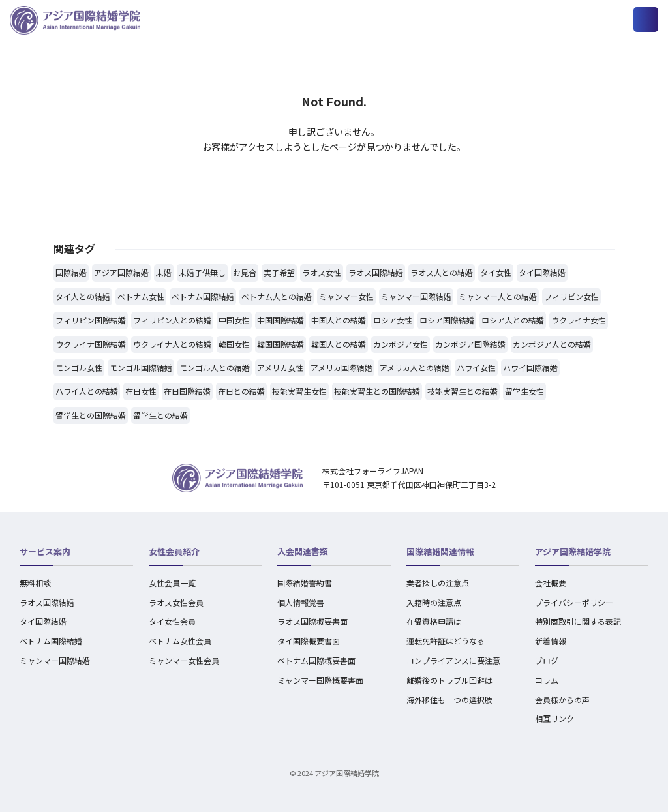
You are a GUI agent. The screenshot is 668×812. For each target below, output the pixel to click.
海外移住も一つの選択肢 (449, 699)
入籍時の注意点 (434, 602)
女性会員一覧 (172, 583)
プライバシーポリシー (574, 602)
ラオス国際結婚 (47, 602)
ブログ (547, 660)
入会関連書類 (303, 551)
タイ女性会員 (172, 621)
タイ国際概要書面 (309, 641)
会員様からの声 (562, 699)
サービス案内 (45, 551)
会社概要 (551, 583)
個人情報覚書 (301, 602)
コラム (547, 680)
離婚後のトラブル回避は (449, 680)
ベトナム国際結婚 (51, 641)
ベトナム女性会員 (180, 641)
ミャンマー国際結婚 (55, 660)
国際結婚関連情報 (440, 551)
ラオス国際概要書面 (312, 621)
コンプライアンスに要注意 (453, 660)
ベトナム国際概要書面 (316, 660)
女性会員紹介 (174, 551)
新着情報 (551, 641)
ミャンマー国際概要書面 (320, 680)
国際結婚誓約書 (305, 583)
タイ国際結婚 (43, 621)
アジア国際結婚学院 (573, 551)
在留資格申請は (434, 621)
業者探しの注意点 (438, 583)
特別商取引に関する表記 (578, 621)
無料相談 (35, 583)
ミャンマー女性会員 (184, 660)
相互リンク (554, 718)
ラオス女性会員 (176, 602)
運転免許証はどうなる (446, 641)
